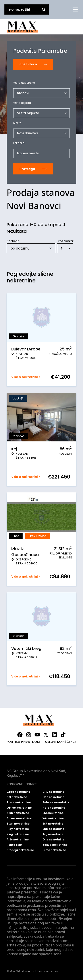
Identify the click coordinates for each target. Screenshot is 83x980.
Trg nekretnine (53, 834)
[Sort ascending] (61, 248)
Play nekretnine (18, 829)
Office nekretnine (19, 808)
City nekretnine (53, 792)
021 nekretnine (17, 797)
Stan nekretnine (18, 824)
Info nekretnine (53, 797)
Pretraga (33, 169)
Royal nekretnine (19, 802)
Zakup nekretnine (55, 845)
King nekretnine (18, 834)
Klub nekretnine (18, 813)
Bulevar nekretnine (56, 802)
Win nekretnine (53, 818)
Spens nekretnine (19, 818)
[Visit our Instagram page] (29, 735)
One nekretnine (53, 840)
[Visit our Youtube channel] (37, 735)
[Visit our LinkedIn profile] (54, 735)
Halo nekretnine (54, 808)
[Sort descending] (69, 248)
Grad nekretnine (18, 792)
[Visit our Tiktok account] (63, 735)
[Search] (44, 9)
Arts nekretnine (18, 840)
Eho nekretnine (53, 813)
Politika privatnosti (24, 742)
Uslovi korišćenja (61, 742)
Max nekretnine (53, 829)
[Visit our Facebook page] (20, 735)
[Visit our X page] (46, 735)
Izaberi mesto (28, 153)
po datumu (20, 248)
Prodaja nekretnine (20, 850)
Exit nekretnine (53, 824)
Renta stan (15, 845)
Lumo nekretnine (54, 850)
